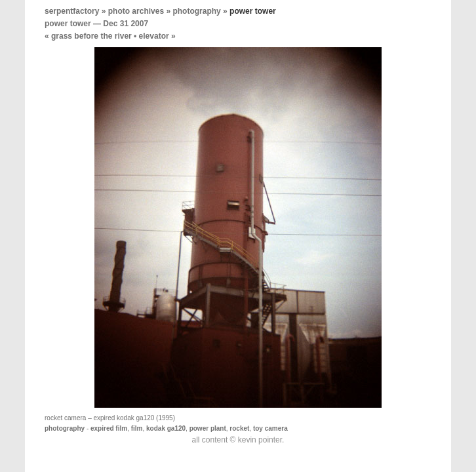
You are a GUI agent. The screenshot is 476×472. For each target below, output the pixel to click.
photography (196, 11)
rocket (239, 428)
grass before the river (91, 36)
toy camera (270, 428)
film (137, 428)
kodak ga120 (166, 428)
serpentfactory (72, 11)
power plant (208, 428)
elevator (154, 36)
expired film (109, 428)
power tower (68, 24)
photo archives (136, 11)
